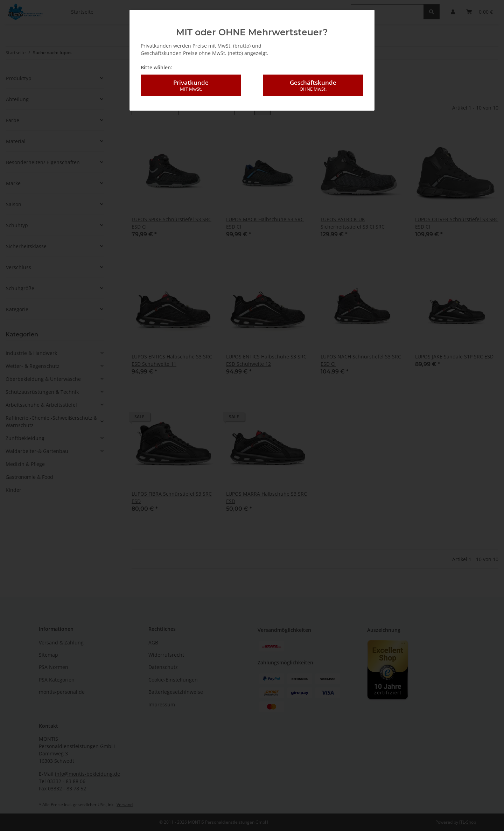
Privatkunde (191, 83)
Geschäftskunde (313, 83)
